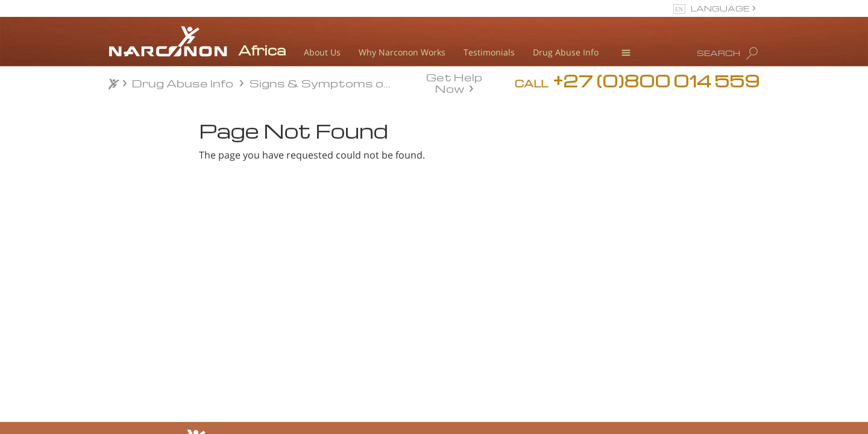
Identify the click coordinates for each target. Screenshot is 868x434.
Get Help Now (454, 82)
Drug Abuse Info (566, 52)
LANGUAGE (720, 8)
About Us (322, 52)
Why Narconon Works (402, 52)
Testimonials (489, 52)
